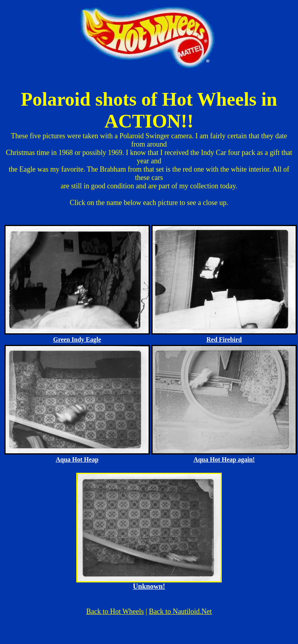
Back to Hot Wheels (115, 611)
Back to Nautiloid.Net (180, 611)
